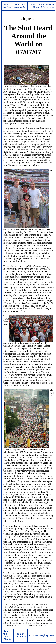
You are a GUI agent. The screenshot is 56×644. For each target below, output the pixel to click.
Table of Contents (20, 635)
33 (46, 626)
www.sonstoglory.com (41, 635)
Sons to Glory (11, 5)
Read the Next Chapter (8, 635)
